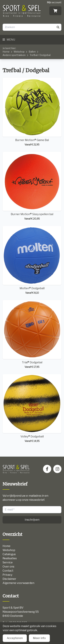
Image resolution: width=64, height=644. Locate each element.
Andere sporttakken (14, 55)
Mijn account (54, 2)
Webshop (19, 52)
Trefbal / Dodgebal (40, 55)
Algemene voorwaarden (18, 583)
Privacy (7, 575)
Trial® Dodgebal (32, 334)
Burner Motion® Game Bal (32, 112)
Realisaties (10, 558)
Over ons (8, 567)
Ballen (32, 52)
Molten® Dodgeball (32, 260)
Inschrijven (32, 520)
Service (8, 562)
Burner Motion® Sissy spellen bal (32, 186)
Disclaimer (9, 579)
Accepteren (15, 638)
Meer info (39, 638)
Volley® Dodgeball (32, 408)
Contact (8, 571)
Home (6, 52)
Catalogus (9, 554)
